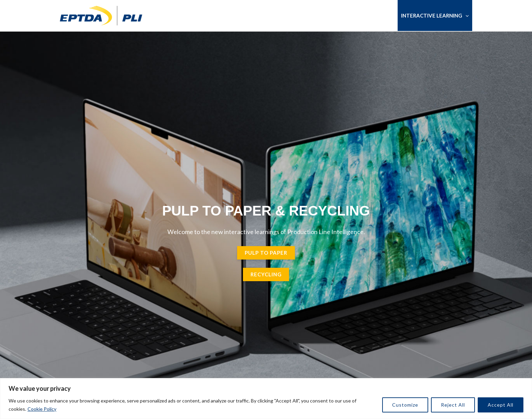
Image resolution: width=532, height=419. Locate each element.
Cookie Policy (42, 409)
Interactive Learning (435, 15)
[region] (266, 399)
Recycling (266, 274)
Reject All (453, 405)
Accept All (501, 405)
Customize (405, 405)
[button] (465, 15)
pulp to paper (266, 253)
